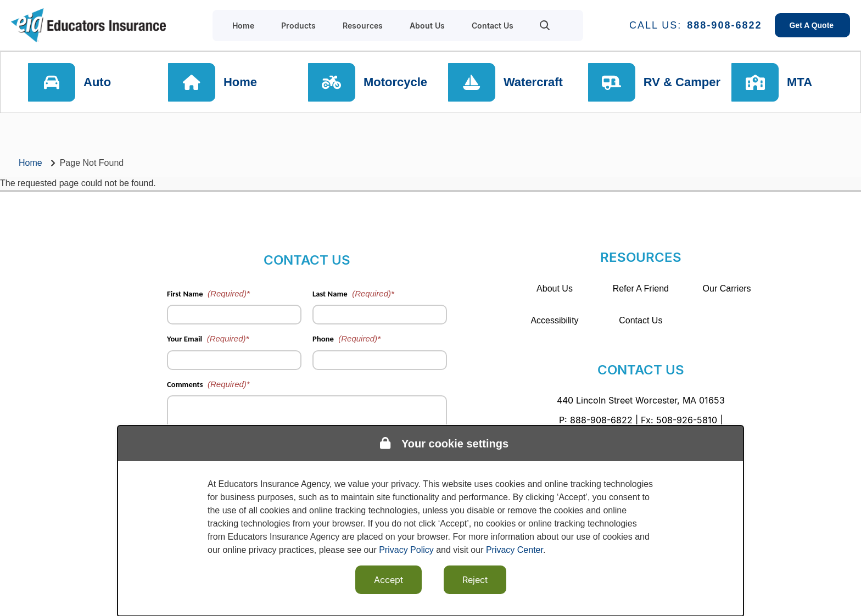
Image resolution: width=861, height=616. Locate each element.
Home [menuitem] (243, 26)
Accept (388, 580)
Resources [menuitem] (363, 26)
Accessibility (554, 320)
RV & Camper (682, 82)
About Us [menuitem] (427, 26)
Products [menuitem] (298, 26)
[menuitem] (545, 25)
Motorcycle (395, 82)
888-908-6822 (724, 25)
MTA (800, 82)
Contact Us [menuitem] (493, 26)
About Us (555, 289)
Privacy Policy (406, 550)
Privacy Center (515, 550)
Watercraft (533, 82)
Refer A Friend (641, 289)
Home (240, 82)
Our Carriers (727, 289)
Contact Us (641, 320)
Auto (97, 82)
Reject (475, 580)
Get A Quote (812, 25)
